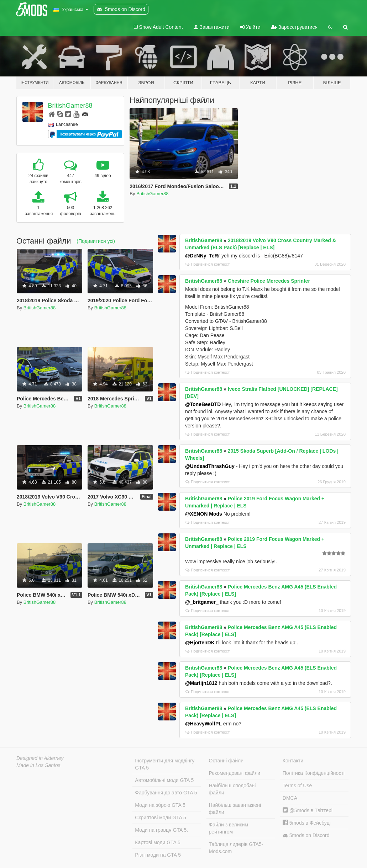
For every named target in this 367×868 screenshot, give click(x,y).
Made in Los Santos (38, 765)
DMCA (290, 798)
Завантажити (212, 27)
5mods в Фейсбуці (307, 823)
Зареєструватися (294, 27)
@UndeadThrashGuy (210, 466)
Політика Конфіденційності (314, 773)
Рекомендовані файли (235, 773)
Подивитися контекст (208, 264)
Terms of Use (297, 786)
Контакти (293, 761)
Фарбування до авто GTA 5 (166, 793)
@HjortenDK (200, 643)
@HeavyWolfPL (203, 724)
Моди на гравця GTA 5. (161, 830)
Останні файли (226, 761)
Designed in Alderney (40, 758)
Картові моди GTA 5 (158, 842)
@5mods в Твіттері (308, 810)
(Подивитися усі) (96, 241)
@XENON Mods (204, 514)
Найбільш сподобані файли (232, 789)
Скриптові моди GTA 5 (161, 818)
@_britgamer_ (202, 602)
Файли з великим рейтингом (229, 828)
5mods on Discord (306, 835)
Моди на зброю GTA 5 (160, 805)
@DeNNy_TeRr (203, 256)
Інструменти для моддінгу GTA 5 (165, 764)
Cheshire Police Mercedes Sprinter (269, 281)
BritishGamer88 (70, 106)
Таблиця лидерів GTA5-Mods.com (236, 848)
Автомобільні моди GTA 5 (164, 780)
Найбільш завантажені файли (235, 809)
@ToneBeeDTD (203, 404)
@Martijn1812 (201, 683)
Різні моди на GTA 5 (158, 855)
